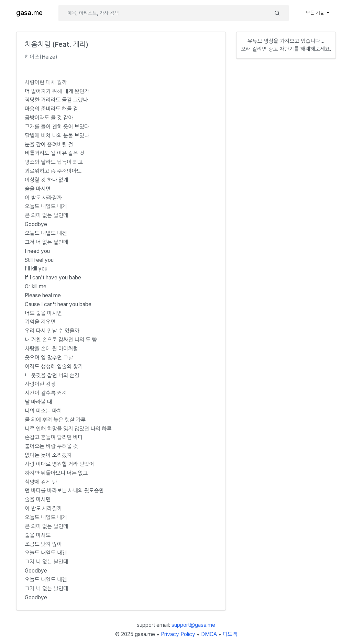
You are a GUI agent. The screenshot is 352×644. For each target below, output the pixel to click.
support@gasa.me (193, 625)
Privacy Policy (178, 634)
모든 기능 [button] (316, 13)
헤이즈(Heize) (41, 57)
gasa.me (29, 13)
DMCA (209, 634)
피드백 (230, 634)
